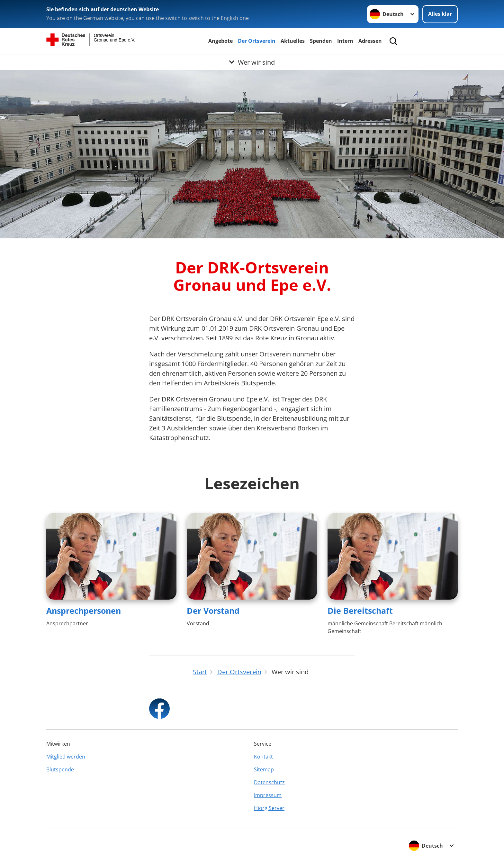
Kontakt (263, 757)
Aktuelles (293, 41)
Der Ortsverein (257, 41)
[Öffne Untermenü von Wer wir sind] (252, 62)
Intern (345, 41)
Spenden (321, 41)
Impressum (268, 795)
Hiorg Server (269, 808)
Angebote (221, 41)
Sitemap (264, 769)
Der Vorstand (213, 611)
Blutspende (60, 769)
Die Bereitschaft (360, 611)
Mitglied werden (66, 757)
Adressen (370, 41)
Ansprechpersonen (84, 611)
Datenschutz (269, 782)
